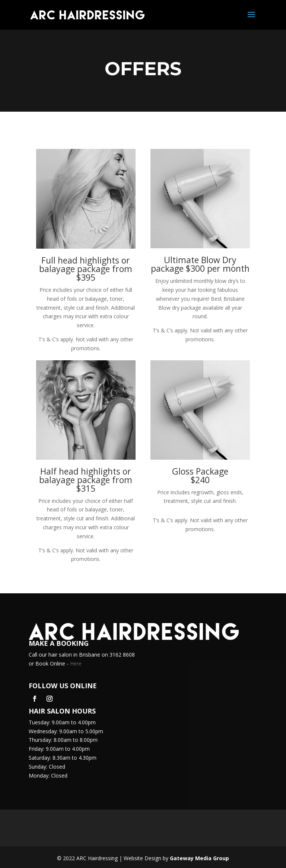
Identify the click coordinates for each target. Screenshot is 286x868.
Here (76, 663)
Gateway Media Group (199, 858)
